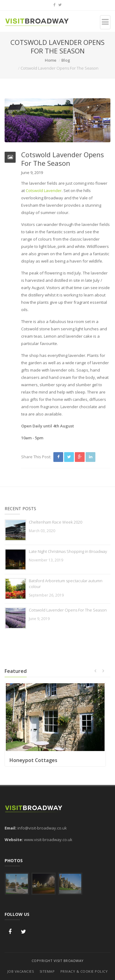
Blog (66, 60)
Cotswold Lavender (44, 191)
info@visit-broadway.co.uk (42, 828)
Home (51, 60)
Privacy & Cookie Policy (84, 971)
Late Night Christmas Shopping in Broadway (68, 551)
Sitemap (47, 971)
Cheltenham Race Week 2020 (56, 522)
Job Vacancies (21, 971)
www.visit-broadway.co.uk (48, 840)
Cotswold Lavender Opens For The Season (68, 610)
